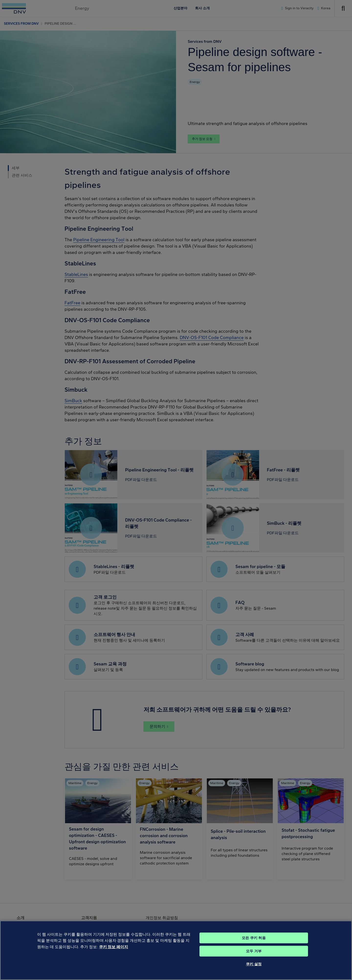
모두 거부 (254, 957)
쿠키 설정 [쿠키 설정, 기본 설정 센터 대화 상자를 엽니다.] (254, 970)
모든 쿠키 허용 (254, 944)
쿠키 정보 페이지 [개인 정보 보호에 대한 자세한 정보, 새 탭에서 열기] (114, 953)
